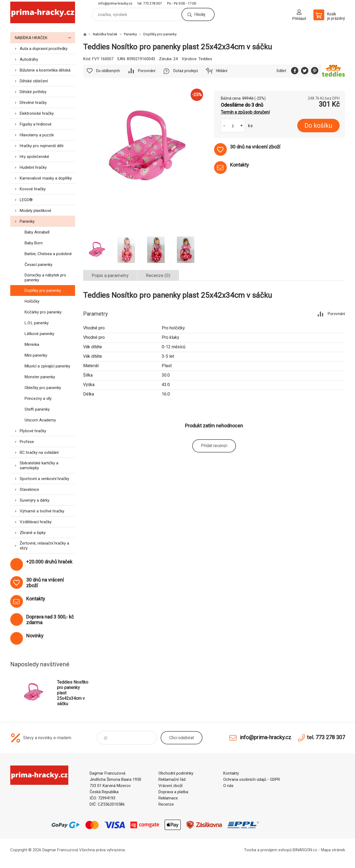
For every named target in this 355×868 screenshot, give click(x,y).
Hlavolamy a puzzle (37, 135)
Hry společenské (34, 157)
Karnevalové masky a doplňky (46, 178)
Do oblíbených (108, 71)
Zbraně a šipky (33, 533)
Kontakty (231, 773)
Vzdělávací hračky (36, 522)
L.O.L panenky (37, 323)
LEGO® (26, 200)
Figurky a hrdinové (36, 124)
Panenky (27, 221)
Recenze (166, 804)
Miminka (32, 345)
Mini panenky (36, 355)
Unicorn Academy (40, 420)
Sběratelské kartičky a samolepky (39, 465)
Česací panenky (38, 265)
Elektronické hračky (37, 113)
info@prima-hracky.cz (115, 3)
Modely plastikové (35, 211)
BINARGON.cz (305, 850)
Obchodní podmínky (176, 773)
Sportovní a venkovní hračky (44, 479)
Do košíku (318, 126)
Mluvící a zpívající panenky (47, 366)
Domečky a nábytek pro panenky (45, 278)
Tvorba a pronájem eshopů (268, 850)
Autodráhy (29, 59)
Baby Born (34, 243)
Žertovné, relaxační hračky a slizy (44, 546)
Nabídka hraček (45, 38)
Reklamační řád (172, 779)
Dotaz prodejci (186, 71)
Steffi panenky (37, 409)
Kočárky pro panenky (43, 312)
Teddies (205, 59)
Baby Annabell (37, 232)
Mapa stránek (333, 850)
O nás (228, 786)
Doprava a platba (173, 792)
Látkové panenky (39, 334)
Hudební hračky (33, 167)
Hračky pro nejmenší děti (42, 146)
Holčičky (32, 301)
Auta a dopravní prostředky (44, 49)
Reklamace (168, 798)
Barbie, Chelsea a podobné (48, 254)
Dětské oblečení (34, 81)
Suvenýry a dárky (35, 500)
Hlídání (222, 71)
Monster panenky (40, 377)
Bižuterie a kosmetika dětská (45, 70)
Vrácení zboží (170, 786)
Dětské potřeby (33, 92)
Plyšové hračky (33, 431)
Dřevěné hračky (33, 103)
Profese (27, 442)
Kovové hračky (33, 189)
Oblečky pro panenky (43, 388)
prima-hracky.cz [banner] (43, 13)
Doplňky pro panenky (43, 291)
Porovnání (147, 71)
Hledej (200, 14)
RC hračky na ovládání (39, 452)
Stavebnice (29, 489)
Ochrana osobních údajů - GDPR (252, 779)
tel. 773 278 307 (150, 3)
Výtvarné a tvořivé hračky (42, 511)
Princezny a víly (38, 398)
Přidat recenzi (214, 446)
